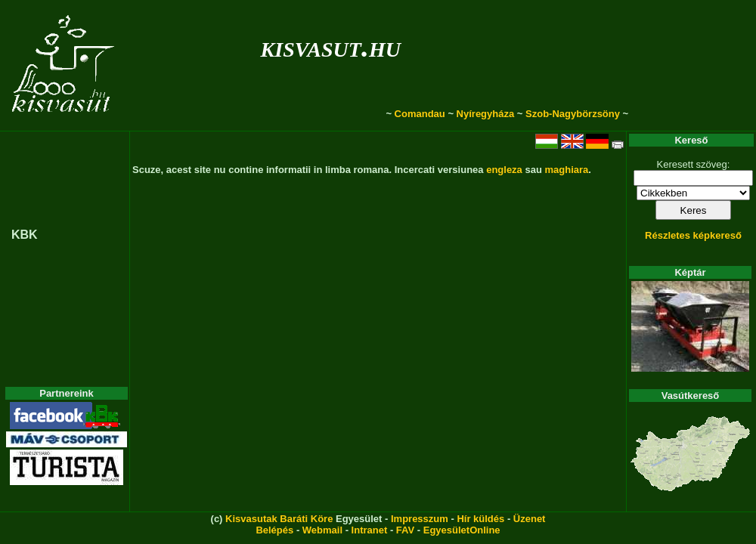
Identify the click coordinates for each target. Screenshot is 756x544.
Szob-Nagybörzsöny (573, 114)
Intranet (370, 530)
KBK (25, 235)
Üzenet (530, 519)
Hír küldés (480, 519)
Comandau (420, 114)
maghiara (566, 170)
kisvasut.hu (331, 46)
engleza (504, 170)
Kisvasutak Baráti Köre (279, 519)
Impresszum (420, 519)
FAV (405, 530)
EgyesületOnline (462, 530)
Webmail (322, 530)
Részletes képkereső (693, 235)
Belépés (274, 530)
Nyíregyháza (486, 114)
